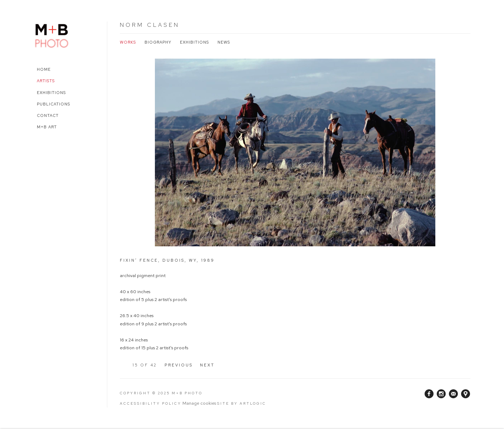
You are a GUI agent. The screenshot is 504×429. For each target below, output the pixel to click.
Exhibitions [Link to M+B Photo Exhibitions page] (51, 93)
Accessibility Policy (151, 403)
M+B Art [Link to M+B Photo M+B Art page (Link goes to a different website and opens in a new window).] (47, 127)
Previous (179, 365)
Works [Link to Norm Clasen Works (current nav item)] (128, 42)
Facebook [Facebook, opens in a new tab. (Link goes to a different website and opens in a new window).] (429, 394)
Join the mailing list (453, 394)
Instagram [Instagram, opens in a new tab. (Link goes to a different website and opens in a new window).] (441, 394)
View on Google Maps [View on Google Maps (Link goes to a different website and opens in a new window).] (466, 394)
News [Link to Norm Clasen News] (224, 42)
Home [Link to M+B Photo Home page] (44, 69)
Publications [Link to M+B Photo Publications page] (53, 104)
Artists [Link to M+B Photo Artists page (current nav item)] (46, 81)
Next (207, 365)
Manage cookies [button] (199, 403)
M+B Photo (52, 35)
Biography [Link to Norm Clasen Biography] (158, 42)
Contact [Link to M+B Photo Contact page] (48, 115)
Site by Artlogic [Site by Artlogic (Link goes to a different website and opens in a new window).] (242, 403)
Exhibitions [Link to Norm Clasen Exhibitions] (194, 42)
